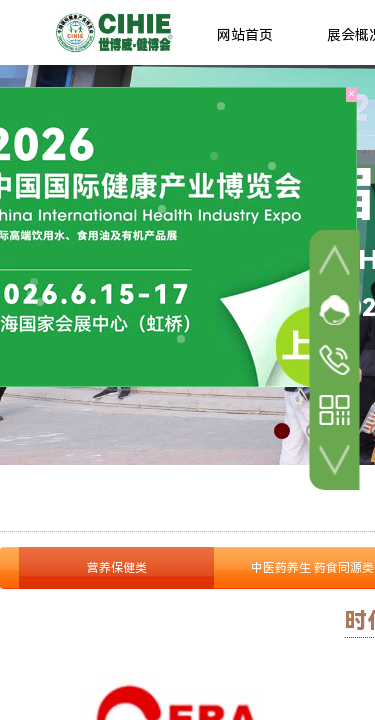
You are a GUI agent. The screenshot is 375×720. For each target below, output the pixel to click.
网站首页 (245, 35)
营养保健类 (117, 568)
